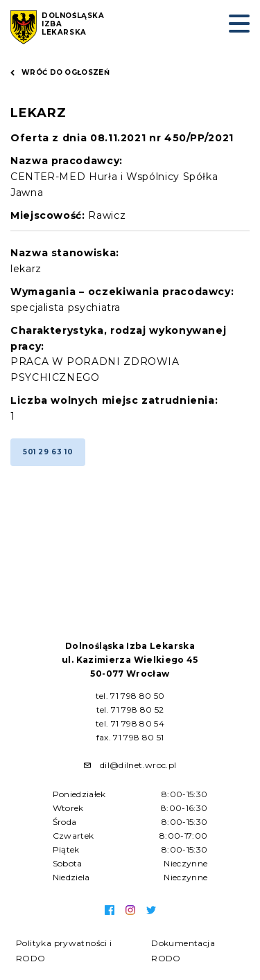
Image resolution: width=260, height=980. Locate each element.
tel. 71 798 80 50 (130, 696)
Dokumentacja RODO (183, 951)
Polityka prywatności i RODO (64, 951)
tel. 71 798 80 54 (130, 723)
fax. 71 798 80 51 (130, 737)
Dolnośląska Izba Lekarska (73, 24)
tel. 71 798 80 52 (130, 710)
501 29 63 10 (48, 452)
